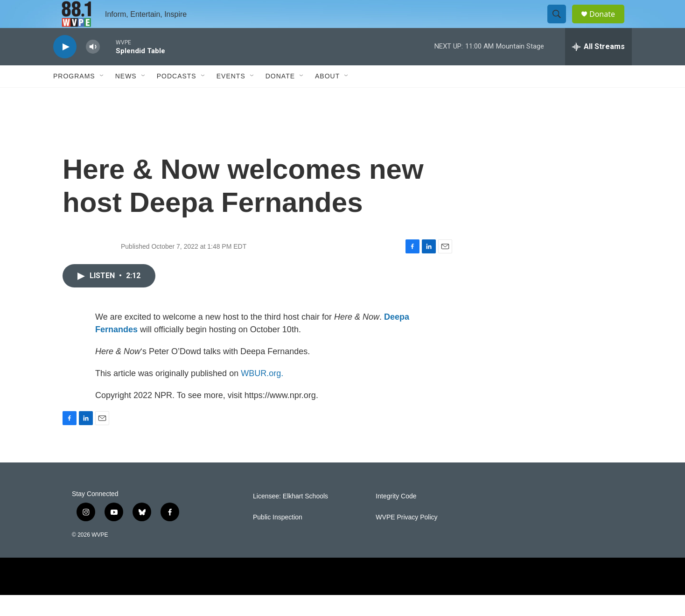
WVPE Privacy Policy (406, 538)
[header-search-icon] (561, 25)
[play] (65, 68)
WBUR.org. (262, 394)
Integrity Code (396, 517)
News (126, 97)
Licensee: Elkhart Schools (290, 517)
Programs (74, 97)
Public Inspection (278, 538)
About (327, 97)
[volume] (93, 68)
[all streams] (598, 68)
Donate (608, 24)
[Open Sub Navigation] (102, 97)
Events (231, 97)
